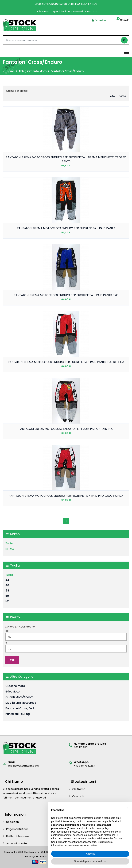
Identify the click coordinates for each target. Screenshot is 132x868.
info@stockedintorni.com (23, 766)
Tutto (9, 543)
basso (122, 96)
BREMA (10, 549)
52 (7, 601)
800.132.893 (81, 747)
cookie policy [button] (102, 828)
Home (9, 71)
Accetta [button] (90, 854)
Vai (12, 660)
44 (7, 580)
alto (112, 96)
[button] (127, 808)
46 (7, 585)
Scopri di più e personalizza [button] (90, 861)
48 (7, 591)
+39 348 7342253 (84, 766)
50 (7, 596)
